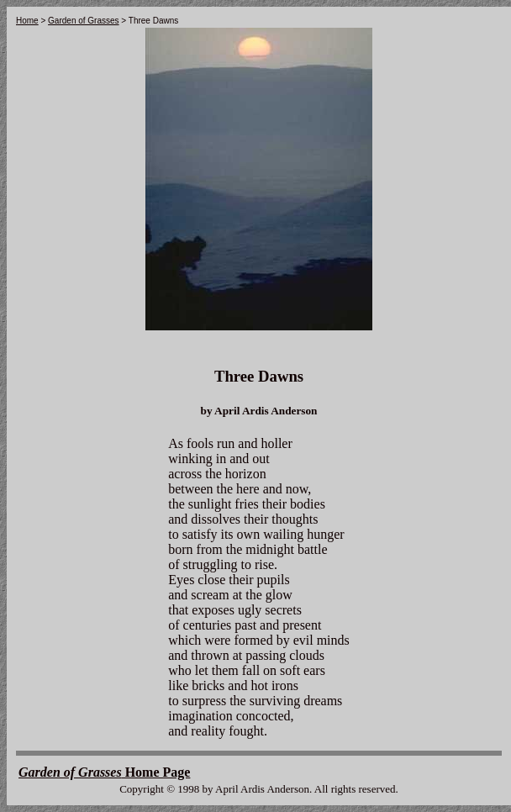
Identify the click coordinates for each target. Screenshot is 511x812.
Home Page (104, 772)
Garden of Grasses (83, 21)
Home (27, 21)
